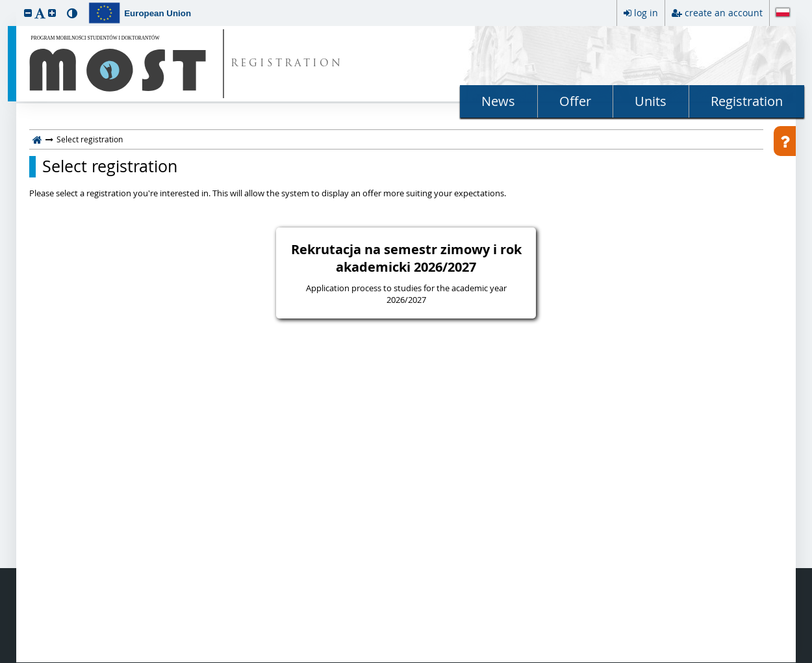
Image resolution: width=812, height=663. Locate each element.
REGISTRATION (287, 64)
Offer (575, 101)
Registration (747, 101)
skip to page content (3, 3)
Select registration (110, 166)
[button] (28, 13)
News (498, 101)
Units (651, 101)
